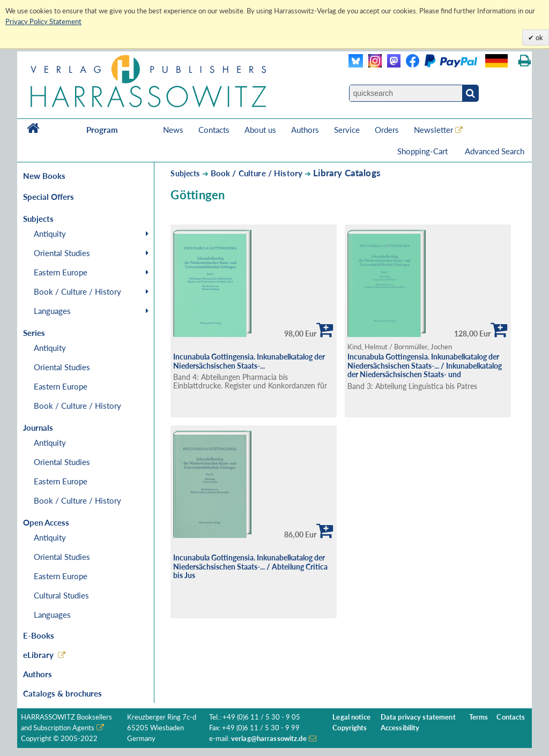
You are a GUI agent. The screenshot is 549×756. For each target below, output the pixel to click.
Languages (52, 311)
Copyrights (350, 728)
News (173, 130)
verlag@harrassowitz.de (269, 739)
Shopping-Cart (424, 151)
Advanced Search (495, 151)
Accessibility (400, 728)
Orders (387, 130)
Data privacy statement (418, 717)
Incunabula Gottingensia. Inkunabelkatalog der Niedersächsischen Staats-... (249, 361)
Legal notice (351, 717)
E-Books (39, 635)
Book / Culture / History (77, 291)
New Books (44, 176)
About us (260, 130)
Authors (305, 130)
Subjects (185, 173)
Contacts (214, 130)
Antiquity (50, 234)
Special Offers (49, 197)
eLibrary (38, 655)
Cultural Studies (61, 595)
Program (102, 130)
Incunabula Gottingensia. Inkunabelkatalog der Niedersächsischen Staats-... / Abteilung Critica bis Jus (250, 566)
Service (347, 130)
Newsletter (433, 130)
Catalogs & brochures (62, 693)
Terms (479, 717)
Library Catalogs (347, 173)
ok (539, 38)
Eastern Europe (61, 272)
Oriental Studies (62, 253)
